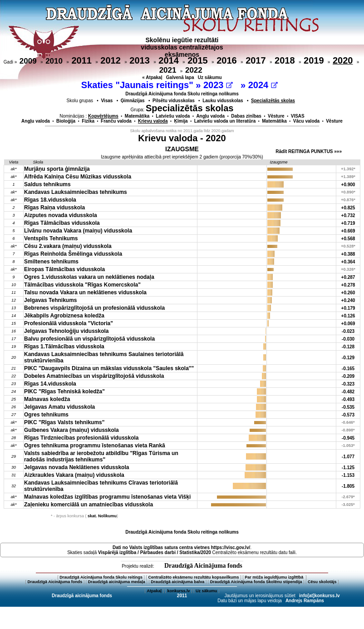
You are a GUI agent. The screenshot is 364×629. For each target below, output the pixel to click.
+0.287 (348, 277)
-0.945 (348, 438)
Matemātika (137, 116)
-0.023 (348, 331)
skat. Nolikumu (102, 516)
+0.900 (348, 185)
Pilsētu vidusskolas (174, 101)
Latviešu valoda (173, 116)
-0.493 (348, 399)
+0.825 (348, 208)
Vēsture (276, 116)
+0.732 (348, 215)
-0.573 (348, 415)
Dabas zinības (246, 116)
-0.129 (348, 358)
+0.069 (348, 324)
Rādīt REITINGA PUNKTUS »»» (309, 151)
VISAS (298, 116)
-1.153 (348, 475)
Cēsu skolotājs (322, 582)
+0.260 (348, 293)
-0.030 (348, 339)
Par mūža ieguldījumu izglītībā (275, 577)
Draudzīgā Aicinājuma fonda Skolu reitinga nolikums (182, 94)
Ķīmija (181, 121)
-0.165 (348, 369)
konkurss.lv (178, 591)
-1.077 (348, 457)
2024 (263, 85)
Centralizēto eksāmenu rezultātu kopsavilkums (194, 577)
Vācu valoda (306, 121)
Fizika (88, 121)
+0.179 (348, 308)
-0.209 (348, 376)
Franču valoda (116, 121)
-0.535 (348, 407)
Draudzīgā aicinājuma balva (177, 582)
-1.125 (348, 468)
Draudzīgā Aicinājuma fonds (203, 566)
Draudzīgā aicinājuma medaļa (117, 582)
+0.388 (348, 254)
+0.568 (348, 239)
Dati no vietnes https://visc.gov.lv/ (181, 547)
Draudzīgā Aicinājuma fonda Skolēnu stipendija (256, 582)
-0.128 (348, 347)
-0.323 (348, 384)
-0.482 (348, 392)
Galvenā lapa (180, 77)
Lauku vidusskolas (223, 101)
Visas (107, 101)
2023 (218, 85)
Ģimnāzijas (133, 101)
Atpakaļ (154, 591)
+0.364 (348, 262)
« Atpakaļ (152, 77)
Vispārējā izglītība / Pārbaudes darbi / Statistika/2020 (155, 552)
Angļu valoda (210, 116)
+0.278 (348, 285)
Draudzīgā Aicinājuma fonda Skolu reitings (101, 577)
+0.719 (348, 223)
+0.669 (348, 231)
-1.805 (348, 486)
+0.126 (348, 316)
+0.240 (348, 300)
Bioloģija (66, 121)
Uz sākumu (210, 77)
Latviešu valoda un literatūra (225, 121)
